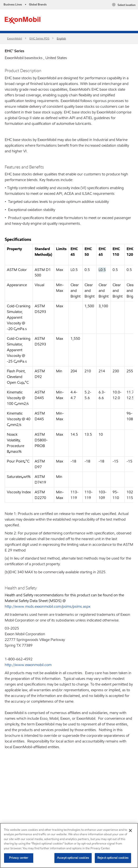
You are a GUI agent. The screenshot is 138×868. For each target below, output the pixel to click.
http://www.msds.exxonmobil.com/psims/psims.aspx (48, 606)
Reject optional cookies (113, 858)
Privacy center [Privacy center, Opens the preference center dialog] (19, 858)
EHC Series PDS (39, 38)
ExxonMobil (15, 38)
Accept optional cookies (73, 858)
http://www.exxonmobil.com (28, 665)
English (61, 38)
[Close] (130, 831)
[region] (69, 845)
